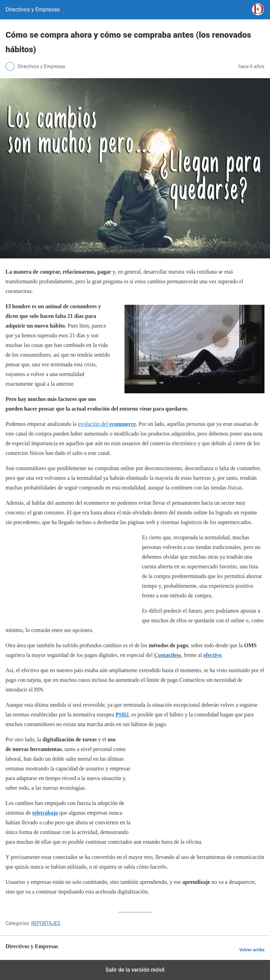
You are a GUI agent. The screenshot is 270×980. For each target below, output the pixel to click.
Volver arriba (252, 950)
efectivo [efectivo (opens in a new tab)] (212, 655)
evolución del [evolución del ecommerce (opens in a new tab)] (107, 424)
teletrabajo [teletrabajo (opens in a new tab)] (45, 813)
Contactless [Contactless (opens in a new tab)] (167, 655)
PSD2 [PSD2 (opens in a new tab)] (122, 715)
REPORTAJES (46, 923)
